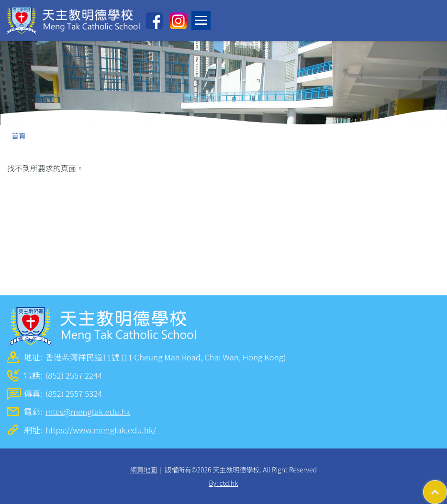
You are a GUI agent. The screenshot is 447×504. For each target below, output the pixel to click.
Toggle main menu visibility (203, 18)
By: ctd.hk (223, 483)
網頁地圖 (144, 470)
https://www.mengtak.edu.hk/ (101, 430)
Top (447, 487)
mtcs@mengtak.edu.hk (88, 411)
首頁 (19, 136)
